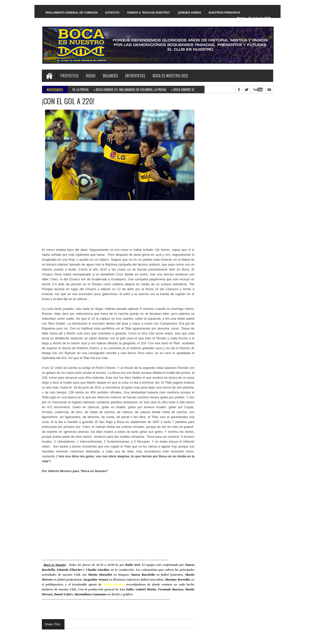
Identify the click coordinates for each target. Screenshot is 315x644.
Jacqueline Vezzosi (96, 579)
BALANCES (110, 76)
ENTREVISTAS (135, 76)
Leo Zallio (127, 589)
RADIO (91, 76)
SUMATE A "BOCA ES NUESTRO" (149, 13)
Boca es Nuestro (55, 565)
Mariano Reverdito (178, 579)
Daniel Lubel (63, 594)
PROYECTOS (70, 76)
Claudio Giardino (98, 570)
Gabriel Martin (146, 589)
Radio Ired (133, 565)
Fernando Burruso (171, 589)
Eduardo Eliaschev (70, 570)
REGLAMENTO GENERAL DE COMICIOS (72, 13)
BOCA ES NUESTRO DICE (170, 76)
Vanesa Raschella (143, 575)
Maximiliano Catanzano (91, 594)
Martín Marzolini (100, 575)
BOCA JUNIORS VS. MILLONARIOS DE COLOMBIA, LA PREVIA (131, 90)
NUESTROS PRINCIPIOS (224, 13)
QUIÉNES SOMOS (189, 13)
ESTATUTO (112, 13)
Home (49, 76)
